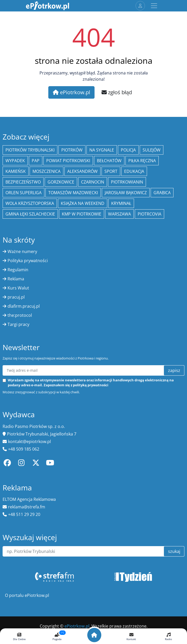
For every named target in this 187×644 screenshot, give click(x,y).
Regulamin (18, 270)
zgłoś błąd (117, 92)
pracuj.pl (16, 297)
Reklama (16, 279)
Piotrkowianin (127, 182)
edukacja (134, 171)
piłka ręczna (142, 161)
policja (128, 150)
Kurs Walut (18, 288)
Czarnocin (93, 182)
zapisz (174, 370)
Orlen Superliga (24, 193)
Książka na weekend (83, 203)
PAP (36, 161)
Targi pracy (18, 324)
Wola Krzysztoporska (30, 203)
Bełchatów (109, 161)
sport (111, 171)
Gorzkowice (61, 182)
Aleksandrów (82, 171)
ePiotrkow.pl (71, 92)
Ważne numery (22, 251)
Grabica (162, 193)
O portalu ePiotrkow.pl (27, 595)
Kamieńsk (16, 171)
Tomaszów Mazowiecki (73, 193)
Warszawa (119, 214)
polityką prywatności (91, 385)
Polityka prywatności (28, 261)
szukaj (174, 551)
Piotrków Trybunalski (30, 150)
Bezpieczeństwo (23, 182)
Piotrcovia (149, 214)
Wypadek (15, 161)
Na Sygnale (102, 150)
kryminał (121, 203)
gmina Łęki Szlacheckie (30, 214)
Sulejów (152, 150)
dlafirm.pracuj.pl (24, 306)
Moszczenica (46, 171)
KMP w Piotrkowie (82, 214)
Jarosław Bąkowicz (126, 193)
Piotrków (72, 150)
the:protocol (20, 315)
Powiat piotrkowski (68, 161)
